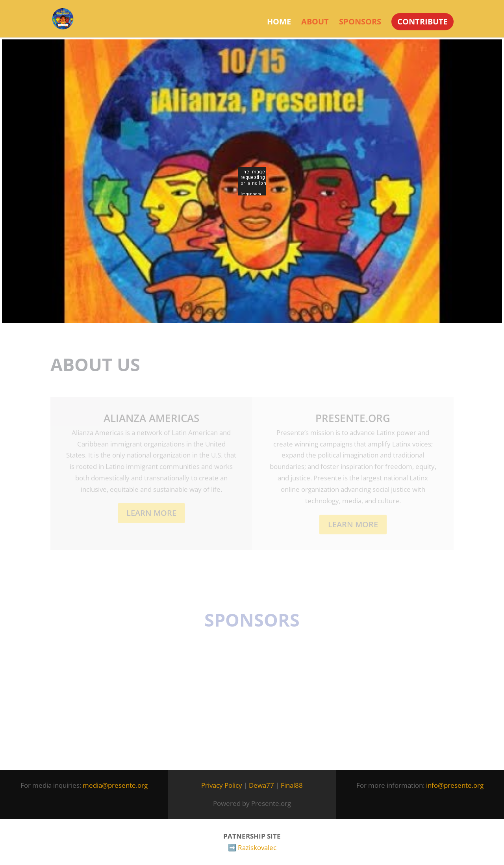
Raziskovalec (257, 847)
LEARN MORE (353, 524)
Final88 (292, 785)
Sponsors (360, 23)
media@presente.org (115, 785)
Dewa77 (261, 785)
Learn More (151, 513)
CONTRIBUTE (422, 21)
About (315, 23)
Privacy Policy (222, 785)
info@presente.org (455, 785)
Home (279, 23)
